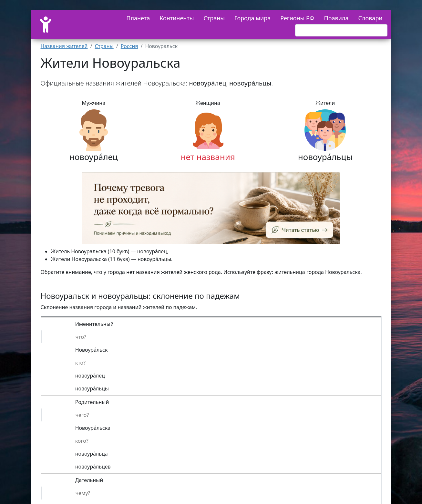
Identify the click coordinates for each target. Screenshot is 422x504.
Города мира (252, 18)
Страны (214, 18)
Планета (138, 18)
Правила (336, 18)
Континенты (177, 18)
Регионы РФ (297, 18)
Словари (370, 18)
